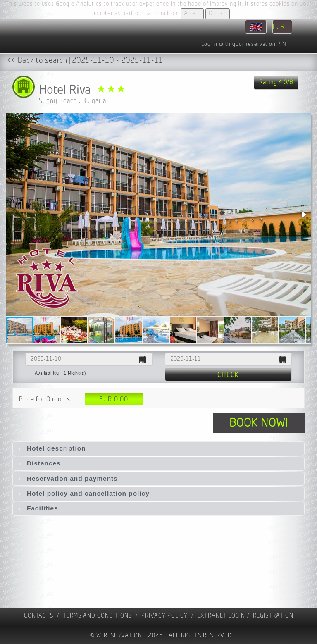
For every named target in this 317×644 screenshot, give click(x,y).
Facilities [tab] (37, 508)
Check (228, 375)
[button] (303, 215)
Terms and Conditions (97, 616)
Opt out (218, 13)
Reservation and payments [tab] (67, 478)
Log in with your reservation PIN (244, 44)
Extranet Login (221, 616)
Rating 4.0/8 (276, 82)
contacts (39, 616)
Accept (192, 13)
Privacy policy (164, 616)
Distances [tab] (38, 463)
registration (273, 616)
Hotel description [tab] (51, 448)
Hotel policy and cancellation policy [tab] (83, 493)
